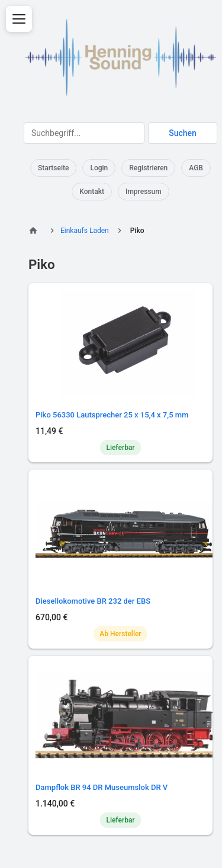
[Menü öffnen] (19, 19)
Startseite (53, 168)
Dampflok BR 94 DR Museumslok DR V (102, 787)
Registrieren (148, 168)
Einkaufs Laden (85, 231)
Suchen (183, 133)
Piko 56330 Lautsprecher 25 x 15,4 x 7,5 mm (112, 415)
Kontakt (92, 192)
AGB (196, 168)
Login (99, 168)
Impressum (144, 192)
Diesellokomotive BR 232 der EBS (93, 601)
